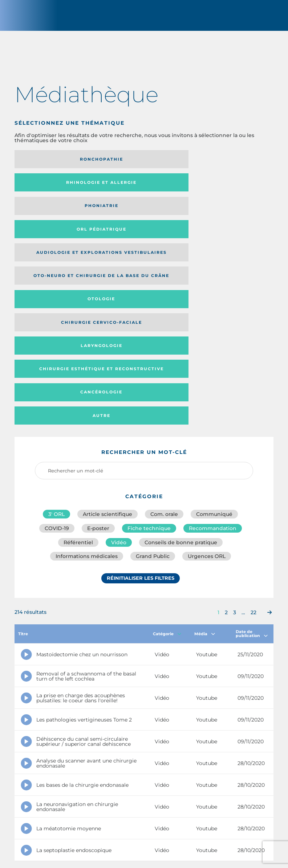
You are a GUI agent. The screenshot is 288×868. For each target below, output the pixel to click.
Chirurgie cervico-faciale (134, 214)
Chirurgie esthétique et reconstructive (53, 237)
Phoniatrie (226, 162)
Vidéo (119, 368)
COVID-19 (57, 352)
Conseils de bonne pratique (181, 368)
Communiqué (214, 336)
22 (253, 440)
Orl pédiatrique (55, 188)
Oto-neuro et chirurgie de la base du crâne (223, 188)
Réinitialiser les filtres (141, 407)
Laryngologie (226, 214)
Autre (226, 237)
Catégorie (167, 461)
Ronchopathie (55, 162)
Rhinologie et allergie (127, 162)
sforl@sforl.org (135, 815)
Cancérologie (140, 237)
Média (205, 461)
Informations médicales (87, 384)
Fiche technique (149, 352)
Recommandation (213, 352)
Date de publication (252, 461)
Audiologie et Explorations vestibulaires (127, 188)
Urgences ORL (207, 384)
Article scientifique (108, 336)
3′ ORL (56, 336)
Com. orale (164, 336)
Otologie (54, 214)
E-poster (98, 352)
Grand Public (153, 384)
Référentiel (78, 368)
